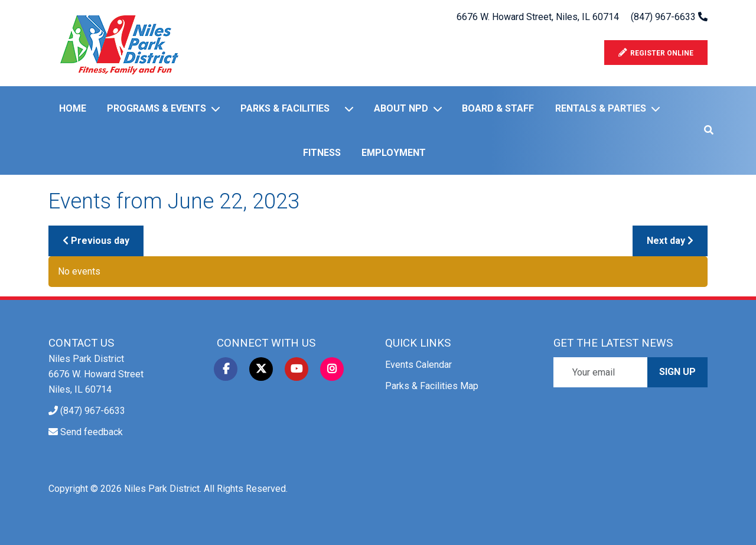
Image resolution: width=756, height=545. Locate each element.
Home (73, 108)
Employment (394, 153)
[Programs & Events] (218, 109)
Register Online (656, 53)
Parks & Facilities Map (432, 386)
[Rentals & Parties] (658, 109)
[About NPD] (440, 109)
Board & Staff (498, 108)
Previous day (96, 241)
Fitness (322, 153)
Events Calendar (418, 365)
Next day (670, 241)
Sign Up (677, 372)
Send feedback (92, 432)
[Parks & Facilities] (351, 109)
